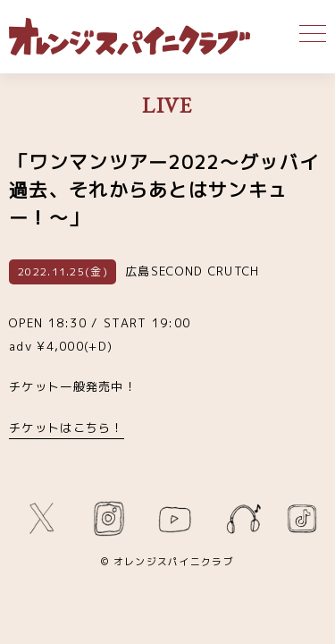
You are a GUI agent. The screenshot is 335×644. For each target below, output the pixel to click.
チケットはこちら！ (67, 428)
